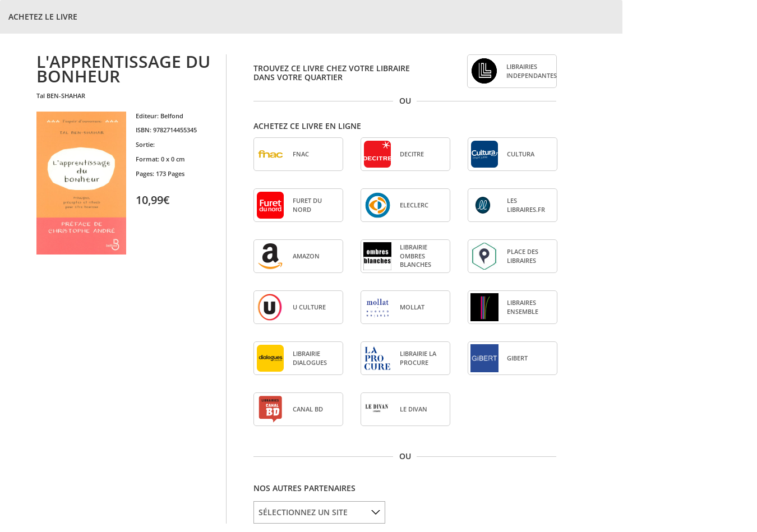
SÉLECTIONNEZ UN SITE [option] (303, 512)
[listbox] (319, 512)
